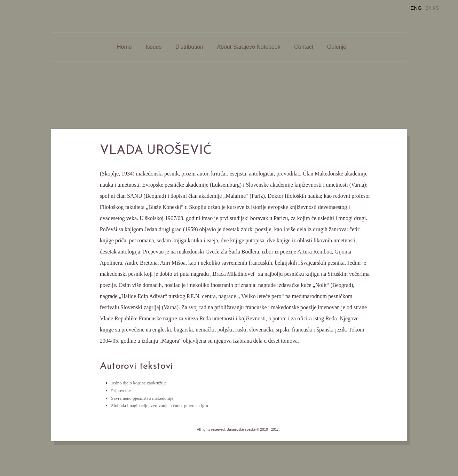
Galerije (337, 47)
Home (124, 47)
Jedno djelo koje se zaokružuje (139, 383)
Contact (304, 47)
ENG (416, 8)
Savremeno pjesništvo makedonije (142, 398)
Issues (153, 47)
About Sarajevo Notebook (248, 47)
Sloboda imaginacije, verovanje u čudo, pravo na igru (160, 405)
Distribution (189, 47)
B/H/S (432, 8)
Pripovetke (121, 391)
